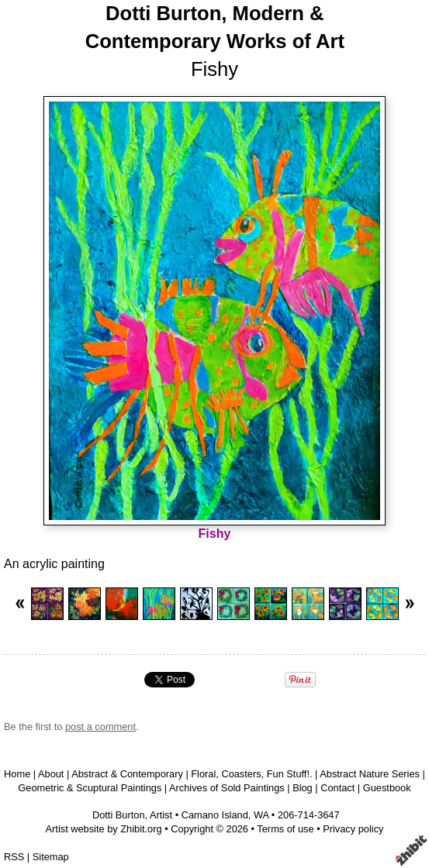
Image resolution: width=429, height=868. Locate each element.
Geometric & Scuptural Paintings (90, 788)
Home (17, 774)
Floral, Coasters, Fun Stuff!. (251, 774)
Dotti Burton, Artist (132, 815)
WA (261, 815)
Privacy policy (353, 829)
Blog (303, 788)
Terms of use (285, 829)
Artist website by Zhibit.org (104, 829)
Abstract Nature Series (370, 774)
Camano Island (215, 815)
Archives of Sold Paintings (227, 788)
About (51, 774)
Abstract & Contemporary (127, 774)
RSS (14, 857)
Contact (337, 788)
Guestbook (387, 788)
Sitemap (51, 857)
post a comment (100, 727)
